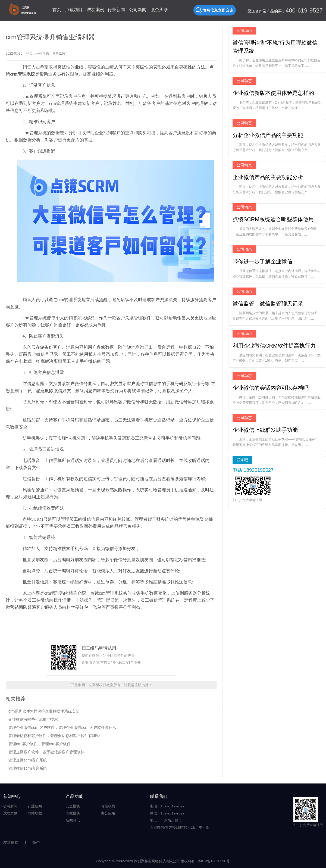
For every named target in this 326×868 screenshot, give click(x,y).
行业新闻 (116, 10)
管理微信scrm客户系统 (28, 768)
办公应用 (108, 813)
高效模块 (73, 813)
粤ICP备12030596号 (214, 861)
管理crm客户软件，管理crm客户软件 (40, 744)
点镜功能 (74, 10)
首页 (57, 10)
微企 (36, 842)
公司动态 (42, 54)
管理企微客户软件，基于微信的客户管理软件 (46, 752)
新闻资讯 (73, 820)
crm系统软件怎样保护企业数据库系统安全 (44, 711)
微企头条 (159, 10)
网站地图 (35, 813)
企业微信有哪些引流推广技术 (33, 719)
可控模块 (108, 806)
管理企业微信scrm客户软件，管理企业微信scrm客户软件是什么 (62, 728)
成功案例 (96, 10)
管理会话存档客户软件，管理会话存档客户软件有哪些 (54, 736)
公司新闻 (138, 10)
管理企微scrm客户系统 (28, 760)
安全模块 (73, 806)
